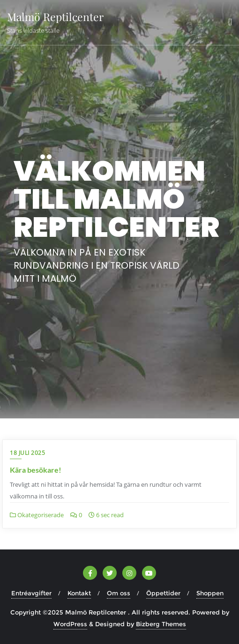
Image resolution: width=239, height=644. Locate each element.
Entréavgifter (31, 593)
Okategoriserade (37, 515)
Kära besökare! (36, 470)
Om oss (119, 593)
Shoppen (210, 593)
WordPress (70, 624)
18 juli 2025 (27, 453)
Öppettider (163, 593)
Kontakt (79, 593)
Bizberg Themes (161, 624)
